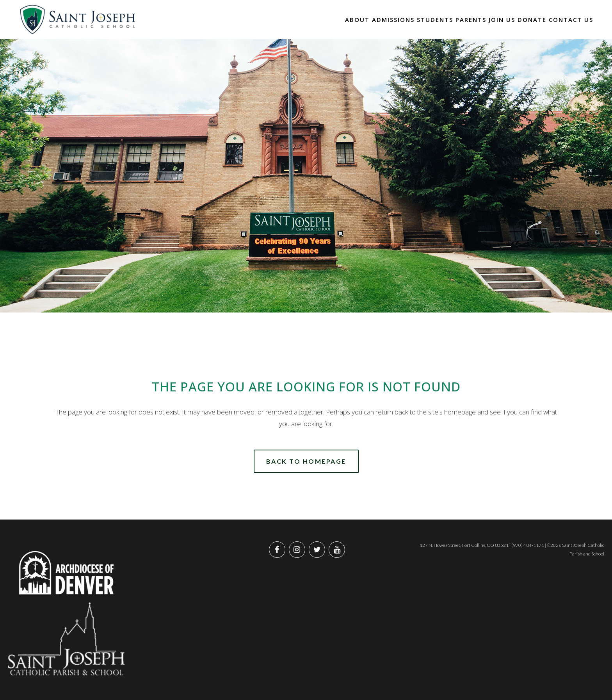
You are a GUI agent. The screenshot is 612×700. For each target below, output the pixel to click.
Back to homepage (306, 461)
